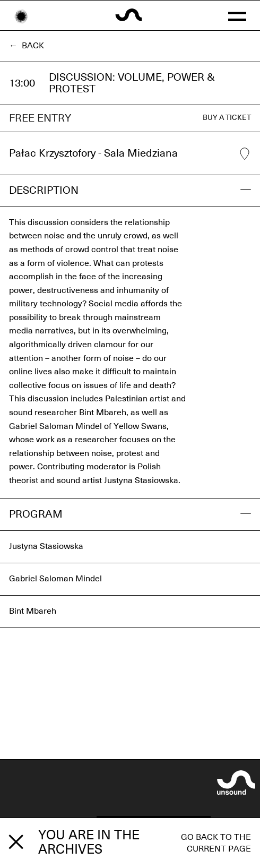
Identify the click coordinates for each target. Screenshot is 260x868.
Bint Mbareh (33, 611)
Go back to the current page (216, 843)
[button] (237, 15)
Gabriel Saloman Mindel (55, 579)
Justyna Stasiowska (46, 546)
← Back (27, 46)
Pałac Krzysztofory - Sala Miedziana (130, 154)
